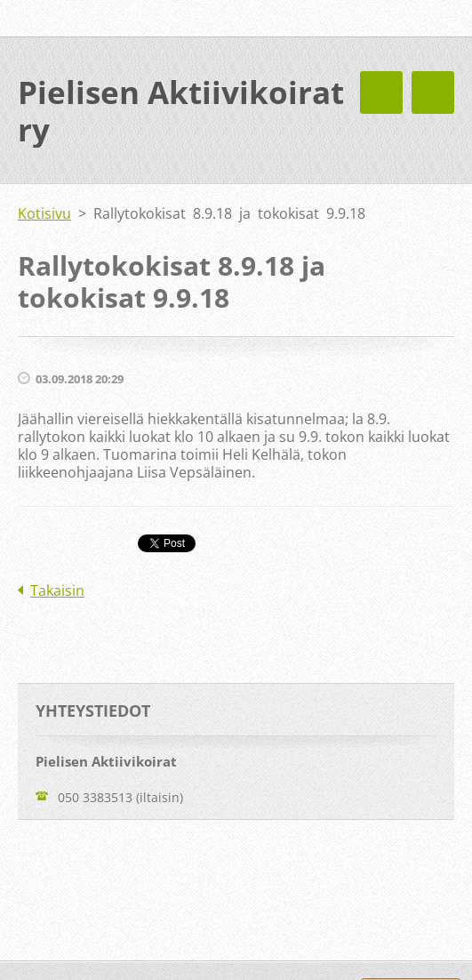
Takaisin (57, 590)
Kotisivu (44, 213)
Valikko (433, 92)
